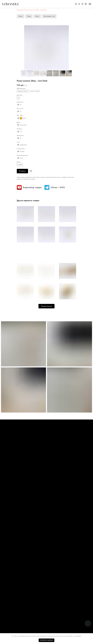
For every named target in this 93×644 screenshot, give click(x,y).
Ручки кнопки (29, 10)
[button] (76, 4)
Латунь (29, 16)
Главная (19, 10)
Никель (21, 16)
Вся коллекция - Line (49, 16)
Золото (37, 16)
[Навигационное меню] (90, 4)
